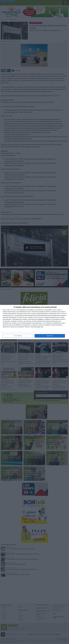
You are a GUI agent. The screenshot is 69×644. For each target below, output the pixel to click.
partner (15, 310)
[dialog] (34, 322)
